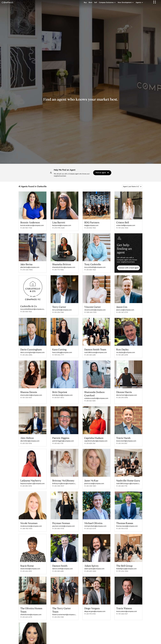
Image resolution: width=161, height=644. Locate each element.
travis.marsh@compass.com (126, 441)
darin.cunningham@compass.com (32, 352)
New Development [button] (126, 2)
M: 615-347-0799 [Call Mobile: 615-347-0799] (122, 312)
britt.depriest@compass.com (62, 395)
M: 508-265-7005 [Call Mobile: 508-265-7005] (90, 312)
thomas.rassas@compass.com (127, 526)
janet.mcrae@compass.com (94, 483)
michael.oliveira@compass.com (95, 526)
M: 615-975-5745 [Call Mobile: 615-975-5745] (90, 614)
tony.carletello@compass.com (95, 267)
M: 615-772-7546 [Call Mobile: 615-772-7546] (58, 270)
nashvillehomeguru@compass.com (128, 483)
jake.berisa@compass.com (30, 267)
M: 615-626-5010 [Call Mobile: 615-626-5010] (26, 571)
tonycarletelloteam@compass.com (33, 309)
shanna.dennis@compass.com (31, 395)
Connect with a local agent (128, 268)
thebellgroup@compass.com (126, 569)
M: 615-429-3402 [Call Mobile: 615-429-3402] (90, 571)
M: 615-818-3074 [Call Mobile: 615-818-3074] (26, 486)
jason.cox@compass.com (125, 310)
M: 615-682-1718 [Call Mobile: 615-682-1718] (58, 443)
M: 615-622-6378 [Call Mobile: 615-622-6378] (90, 529)
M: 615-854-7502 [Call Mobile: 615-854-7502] (90, 228)
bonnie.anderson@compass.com (32, 225)
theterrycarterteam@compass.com (64, 615)
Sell (96, 2)
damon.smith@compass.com (62, 569)
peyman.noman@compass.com (64, 526)
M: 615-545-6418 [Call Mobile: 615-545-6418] (90, 355)
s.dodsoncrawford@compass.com (96, 398)
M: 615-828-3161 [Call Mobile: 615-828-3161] (90, 443)
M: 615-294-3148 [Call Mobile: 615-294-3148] (58, 312)
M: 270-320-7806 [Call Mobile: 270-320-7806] (26, 270)
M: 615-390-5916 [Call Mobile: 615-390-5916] (26, 443)
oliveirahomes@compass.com (31, 615)
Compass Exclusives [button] (107, 2)
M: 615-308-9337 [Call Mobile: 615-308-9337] (58, 486)
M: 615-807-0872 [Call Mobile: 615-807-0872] (58, 398)
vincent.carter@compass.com (95, 310)
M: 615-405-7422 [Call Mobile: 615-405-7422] (90, 270)
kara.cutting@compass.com (62, 352)
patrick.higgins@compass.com (63, 441)
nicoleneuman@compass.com (31, 526)
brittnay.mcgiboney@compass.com (64, 483)
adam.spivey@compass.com (94, 569)
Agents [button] (139, 2)
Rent (90, 2)
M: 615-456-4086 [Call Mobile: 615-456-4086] (26, 355)
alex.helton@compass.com (30, 441)
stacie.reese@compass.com (30, 569)
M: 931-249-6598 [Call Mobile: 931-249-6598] (122, 355)
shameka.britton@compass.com (64, 267)
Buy (85, 2)
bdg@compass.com (91, 225)
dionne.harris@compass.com (127, 395)
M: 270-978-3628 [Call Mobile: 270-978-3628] (58, 228)
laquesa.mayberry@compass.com (32, 483)
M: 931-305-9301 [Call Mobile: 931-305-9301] (26, 398)
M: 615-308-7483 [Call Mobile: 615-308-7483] (90, 486)
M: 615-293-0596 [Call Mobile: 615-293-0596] (122, 398)
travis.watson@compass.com (127, 611)
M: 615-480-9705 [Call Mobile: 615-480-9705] (58, 529)
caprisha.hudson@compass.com (96, 441)
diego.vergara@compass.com (95, 611)
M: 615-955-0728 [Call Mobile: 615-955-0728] (122, 529)
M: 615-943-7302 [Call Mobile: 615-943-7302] (26, 228)
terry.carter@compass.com (62, 310)
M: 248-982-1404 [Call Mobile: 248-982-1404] (26, 529)
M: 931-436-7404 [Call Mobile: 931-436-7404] (122, 228)
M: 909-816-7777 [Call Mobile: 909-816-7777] (58, 355)
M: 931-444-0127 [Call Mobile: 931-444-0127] (122, 614)
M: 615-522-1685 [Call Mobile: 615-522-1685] (90, 401)
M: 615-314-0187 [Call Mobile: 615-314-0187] (122, 443)
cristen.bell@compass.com (126, 225)
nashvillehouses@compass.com (96, 352)
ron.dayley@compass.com (126, 352)
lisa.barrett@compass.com (62, 225)
